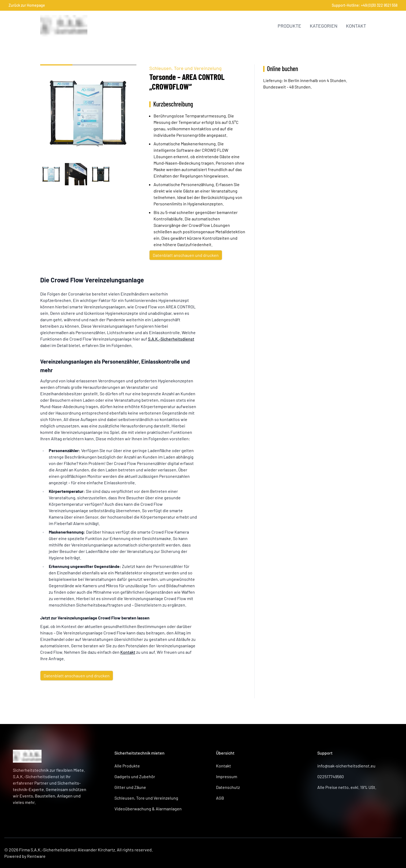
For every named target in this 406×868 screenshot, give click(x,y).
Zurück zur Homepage (27, 5)
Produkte (289, 26)
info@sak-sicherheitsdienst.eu (346, 766)
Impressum (227, 776)
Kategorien (324, 26)
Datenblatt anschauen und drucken (186, 255)
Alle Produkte (127, 766)
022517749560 (331, 776)
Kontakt (356, 26)
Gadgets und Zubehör (135, 776)
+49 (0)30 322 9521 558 (379, 5)
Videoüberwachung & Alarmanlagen (148, 809)
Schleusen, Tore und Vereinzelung (185, 68)
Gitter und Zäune (130, 787)
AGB (220, 798)
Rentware (36, 856)
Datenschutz (228, 787)
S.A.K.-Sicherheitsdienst (171, 339)
